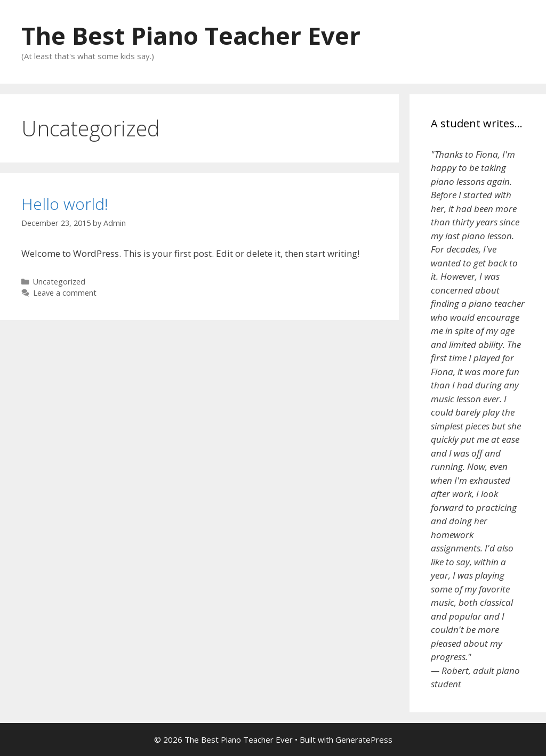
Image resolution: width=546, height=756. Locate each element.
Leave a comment (65, 293)
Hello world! (65, 204)
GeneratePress (364, 739)
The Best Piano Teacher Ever (191, 35)
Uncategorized (59, 282)
